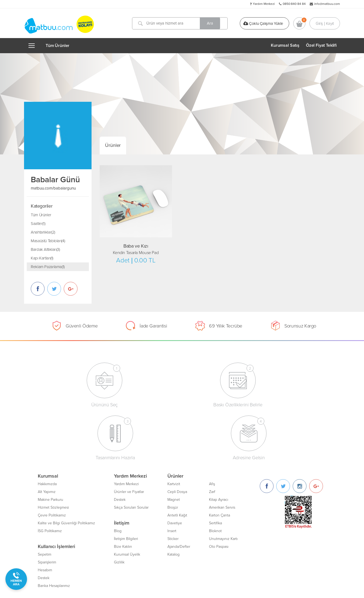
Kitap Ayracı (219, 445)
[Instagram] (300, 432)
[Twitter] (283, 432)
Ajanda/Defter (179, 492)
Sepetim (45, 500)
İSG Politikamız (50, 477)
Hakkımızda (47, 430)
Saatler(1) (38, 224)
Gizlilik (119, 508)
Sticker (173, 484)
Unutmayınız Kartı (223, 484)
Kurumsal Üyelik (127, 500)
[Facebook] (267, 432)
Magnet (174, 445)
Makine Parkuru (50, 445)
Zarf (212, 437)
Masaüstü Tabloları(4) (48, 241)
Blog (118, 477)
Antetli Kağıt (177, 461)
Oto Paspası (219, 492)
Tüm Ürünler (58, 46)
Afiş (212, 430)
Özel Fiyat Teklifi (321, 45)
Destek (44, 524)
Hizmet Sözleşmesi (53, 453)
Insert (172, 477)
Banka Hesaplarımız (54, 531)
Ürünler (113, 145)
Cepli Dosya (177, 437)
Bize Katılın (123, 492)
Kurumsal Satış (285, 45)
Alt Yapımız (47, 437)
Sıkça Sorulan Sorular (131, 453)
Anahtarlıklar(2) (43, 232)
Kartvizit (174, 430)
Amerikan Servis (222, 453)
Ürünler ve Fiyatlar (129, 437)
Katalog (173, 500)
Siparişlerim (47, 508)
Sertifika (215, 469)
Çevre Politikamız (52, 461)
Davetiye (175, 469)
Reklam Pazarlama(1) (48, 267)
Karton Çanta (220, 461)
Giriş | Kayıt (325, 23)
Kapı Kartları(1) (42, 258)
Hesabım (45, 516)
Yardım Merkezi (264, 4)
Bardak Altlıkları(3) (45, 249)
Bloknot (215, 477)
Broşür (173, 453)
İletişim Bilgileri (126, 484)
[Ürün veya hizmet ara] (181, 23)
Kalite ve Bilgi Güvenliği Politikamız (66, 469)
